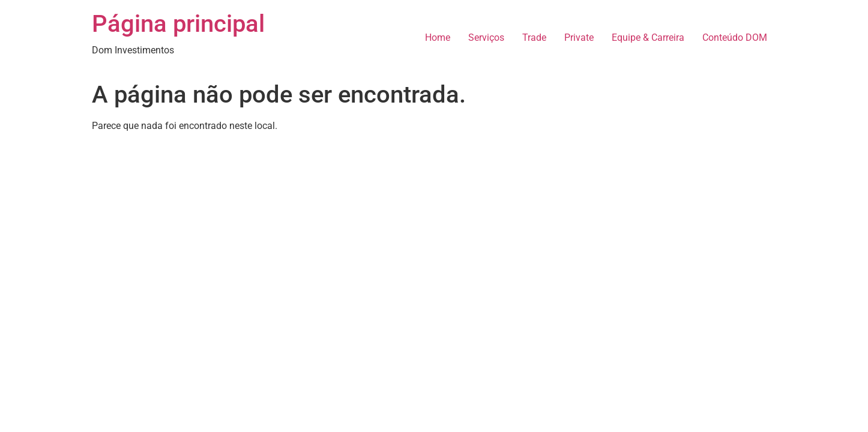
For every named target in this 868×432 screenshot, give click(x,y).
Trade (534, 37)
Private (579, 37)
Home (438, 37)
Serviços (486, 37)
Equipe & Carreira (648, 37)
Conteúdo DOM (735, 37)
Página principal (178, 24)
